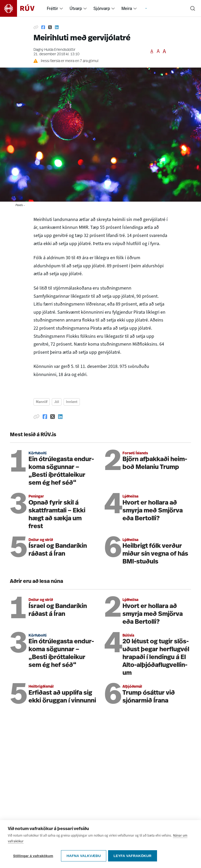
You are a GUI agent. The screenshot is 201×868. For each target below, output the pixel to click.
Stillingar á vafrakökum (33, 856)
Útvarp (76, 8)
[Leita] (193, 8)
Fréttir (52, 8)
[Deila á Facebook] (43, 27)
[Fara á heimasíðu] (22, 8)
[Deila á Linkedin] (57, 27)
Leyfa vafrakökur (133, 856)
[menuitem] (61, 8)
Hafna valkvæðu (84, 856)
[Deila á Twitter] (50, 27)
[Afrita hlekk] (36, 27)
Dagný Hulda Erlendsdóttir (54, 50)
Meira (127, 8)
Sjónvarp (102, 8)
